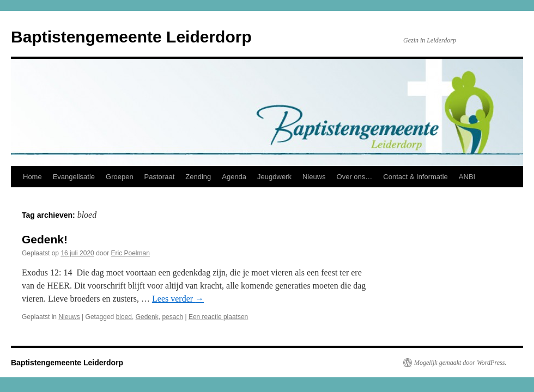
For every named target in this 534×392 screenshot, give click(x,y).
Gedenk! (45, 239)
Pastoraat (160, 177)
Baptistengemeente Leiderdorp (131, 37)
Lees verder (178, 299)
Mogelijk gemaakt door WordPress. (460, 363)
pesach (172, 317)
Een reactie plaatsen (218, 317)
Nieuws (314, 177)
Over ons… (355, 177)
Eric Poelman (131, 253)
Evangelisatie (74, 177)
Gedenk (147, 317)
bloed (124, 317)
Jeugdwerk (274, 177)
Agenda (234, 177)
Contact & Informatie (415, 177)
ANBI (467, 177)
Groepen (120, 177)
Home (32, 177)
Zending (198, 177)
